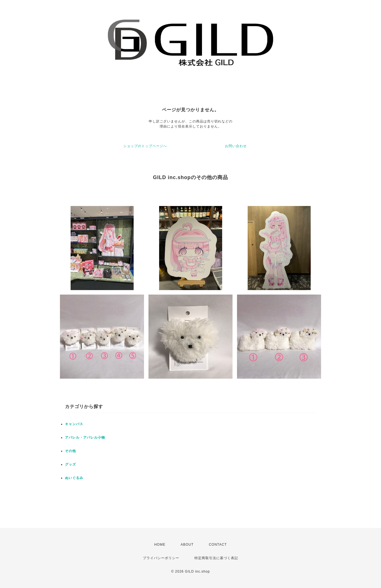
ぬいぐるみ (74, 478)
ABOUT (187, 545)
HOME (160, 545)
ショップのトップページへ (145, 146)
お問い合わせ (236, 146)
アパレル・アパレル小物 (85, 437)
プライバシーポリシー (161, 558)
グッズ (70, 464)
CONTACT (218, 545)
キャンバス (74, 424)
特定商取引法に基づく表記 (216, 558)
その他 (70, 451)
